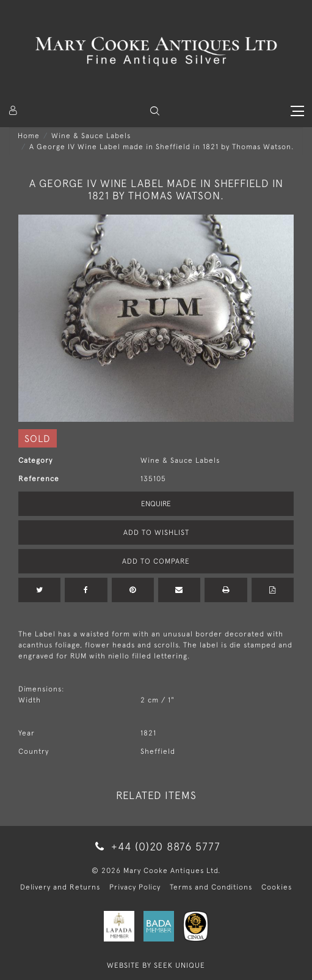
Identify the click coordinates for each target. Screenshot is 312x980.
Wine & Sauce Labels (91, 136)
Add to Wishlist (156, 532)
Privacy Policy (135, 887)
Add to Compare (156, 561)
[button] (155, 111)
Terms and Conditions (211, 887)
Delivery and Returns (60, 887)
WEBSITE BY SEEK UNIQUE (156, 965)
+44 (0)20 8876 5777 (156, 846)
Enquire (156, 504)
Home (29, 136)
